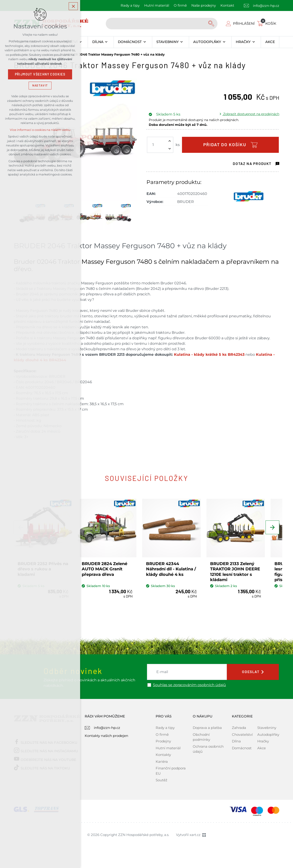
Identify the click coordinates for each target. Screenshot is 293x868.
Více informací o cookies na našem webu (40, 130)
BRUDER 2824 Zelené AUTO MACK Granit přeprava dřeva (108, 573)
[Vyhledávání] (212, 24)
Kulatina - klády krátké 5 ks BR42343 (209, 355)
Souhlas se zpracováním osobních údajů (189, 688)
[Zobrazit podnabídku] (80, 42)
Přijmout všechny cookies (40, 74)
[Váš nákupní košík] (268, 23)
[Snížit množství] (170, 149)
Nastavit (40, 85)
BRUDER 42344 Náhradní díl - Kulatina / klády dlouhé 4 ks (180, 573)
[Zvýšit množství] (170, 141)
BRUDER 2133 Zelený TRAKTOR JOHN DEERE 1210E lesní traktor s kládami (246, 575)
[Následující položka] (272, 527)
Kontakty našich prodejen (106, 739)
